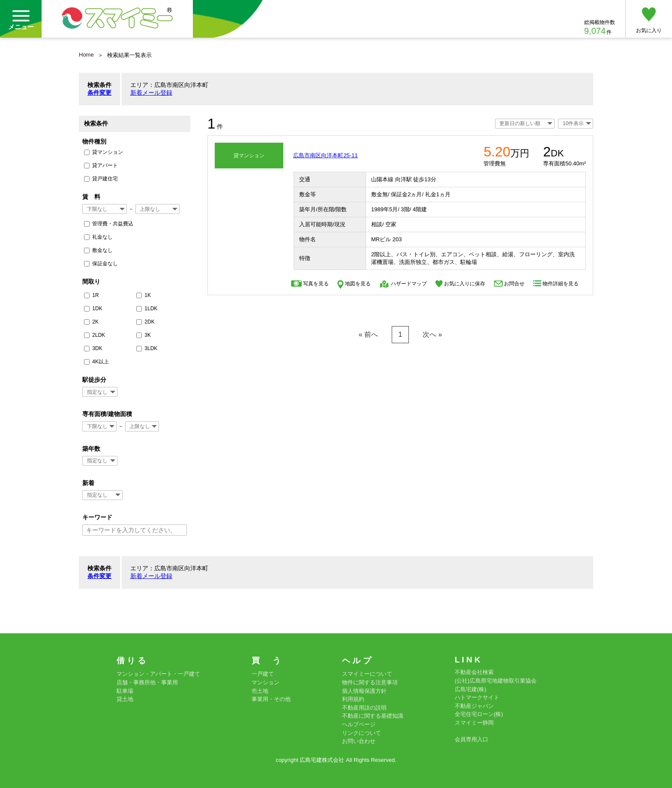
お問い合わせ (359, 741)
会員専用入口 (471, 739)
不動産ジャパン (474, 706)
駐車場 (125, 691)
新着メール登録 (151, 93)
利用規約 (353, 699)
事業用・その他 (271, 699)
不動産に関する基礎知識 (373, 716)
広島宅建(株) (471, 689)
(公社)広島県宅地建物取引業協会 (496, 681)
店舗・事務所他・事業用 (147, 682)
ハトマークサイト (477, 697)
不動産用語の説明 (364, 708)
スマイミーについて (367, 674)
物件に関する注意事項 (370, 682)
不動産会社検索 (474, 672)
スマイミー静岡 (474, 723)
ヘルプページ (359, 724)
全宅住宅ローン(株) (479, 714)
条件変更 (99, 93)
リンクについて (361, 733)
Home (86, 55)
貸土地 (125, 699)
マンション (265, 682)
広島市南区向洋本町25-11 (325, 155)
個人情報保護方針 (364, 691)
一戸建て (263, 674)
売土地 (260, 691)
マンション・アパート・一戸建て (158, 674)
